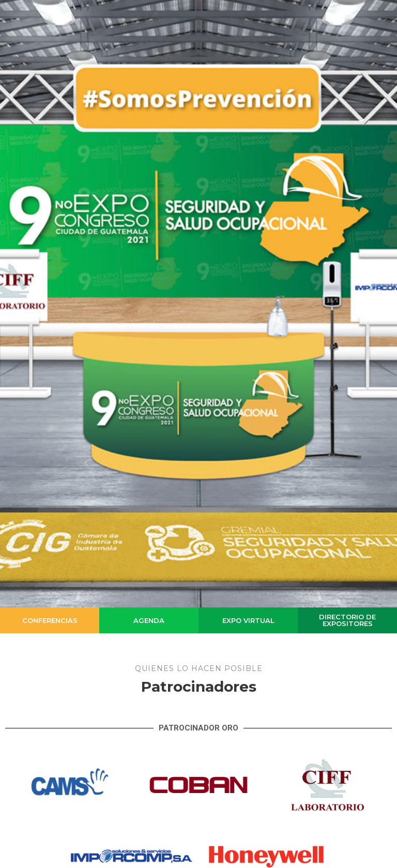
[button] (50, 621)
